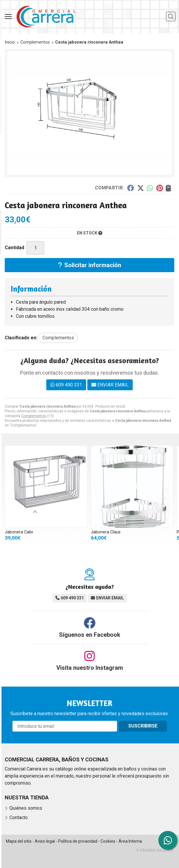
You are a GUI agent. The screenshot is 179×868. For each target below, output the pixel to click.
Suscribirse (143, 726)
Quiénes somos (26, 808)
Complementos (34, 416)
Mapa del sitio (19, 841)
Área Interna (130, 841)
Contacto (19, 817)
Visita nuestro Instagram (90, 668)
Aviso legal (45, 841)
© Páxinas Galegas (155, 850)
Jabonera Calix (19, 532)
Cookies (108, 841)
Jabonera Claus (106, 532)
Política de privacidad (78, 841)
